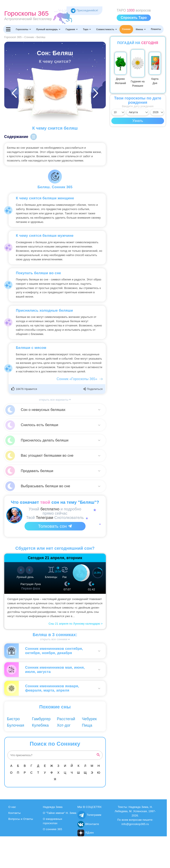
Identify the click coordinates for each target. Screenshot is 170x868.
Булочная (16, 725)
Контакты (15, 813)
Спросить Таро (134, 18)
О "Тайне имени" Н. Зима (60, 813)
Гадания (72, 29)
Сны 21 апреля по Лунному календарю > (76, 624)
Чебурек (89, 719)
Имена (141, 29)
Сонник (126, 29)
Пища (87, 725)
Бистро (13, 719)
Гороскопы (23, 29)
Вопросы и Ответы (21, 819)
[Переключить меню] (8, 29)
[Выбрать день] (118, 112)
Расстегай (66, 719)
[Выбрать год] (157, 112)
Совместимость (107, 29)
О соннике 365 (52, 829)
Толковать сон (55, 526)
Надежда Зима (53, 807)
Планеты (156, 29)
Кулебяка (40, 725)
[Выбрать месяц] (138, 112)
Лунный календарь (48, 29)
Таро (87, 29)
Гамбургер (41, 719)
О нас (12, 807)
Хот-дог (64, 725)
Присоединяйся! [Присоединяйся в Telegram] (84, 10)
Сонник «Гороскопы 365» (77, 379)
